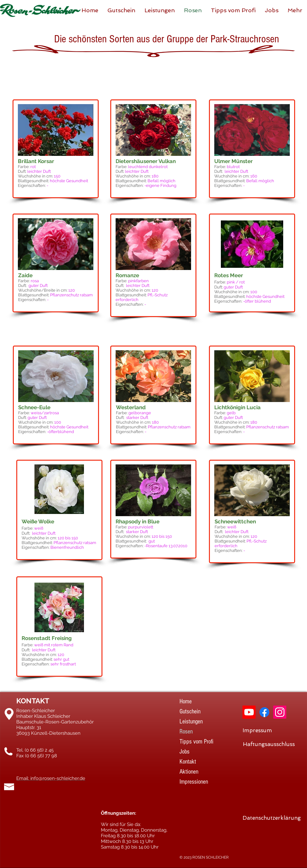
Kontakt (188, 762)
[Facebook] (264, 712)
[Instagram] (280, 712)
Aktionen (189, 772)
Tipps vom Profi (196, 742)
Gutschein (190, 712)
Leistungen (191, 722)
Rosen (186, 732)
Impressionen (194, 782)
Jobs (185, 752)
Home (186, 701)
